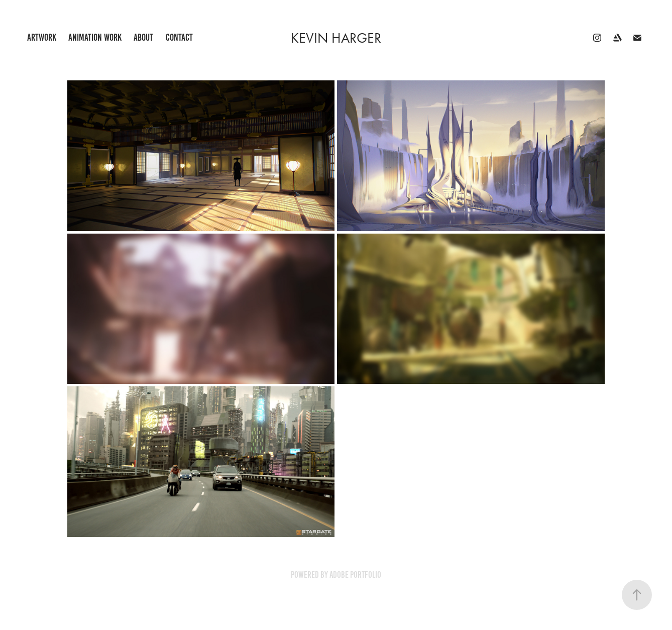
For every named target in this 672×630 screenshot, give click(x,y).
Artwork (42, 37)
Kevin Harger (336, 38)
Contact (179, 37)
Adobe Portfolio (355, 575)
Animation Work (95, 37)
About (143, 37)
